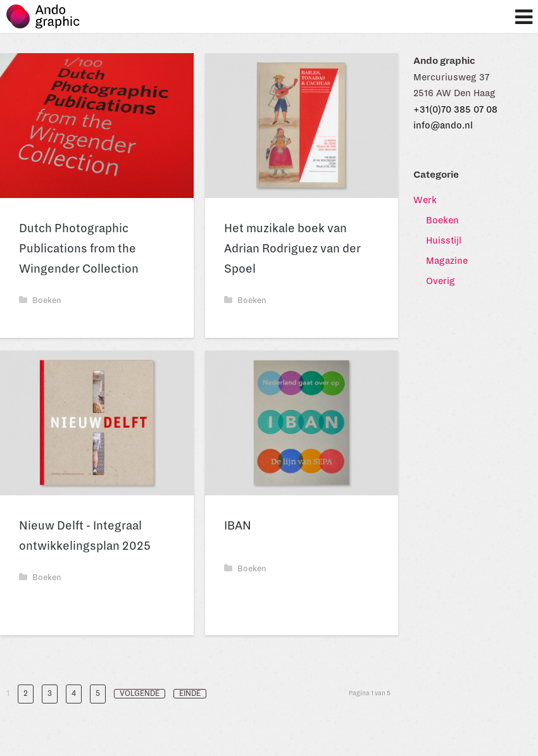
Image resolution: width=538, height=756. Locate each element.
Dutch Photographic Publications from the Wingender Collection (79, 249)
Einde (190, 694)
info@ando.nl (443, 125)
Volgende (140, 694)
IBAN (238, 526)
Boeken (40, 301)
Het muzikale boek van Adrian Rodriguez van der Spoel (292, 249)
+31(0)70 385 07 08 (455, 109)
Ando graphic (49, 20)
